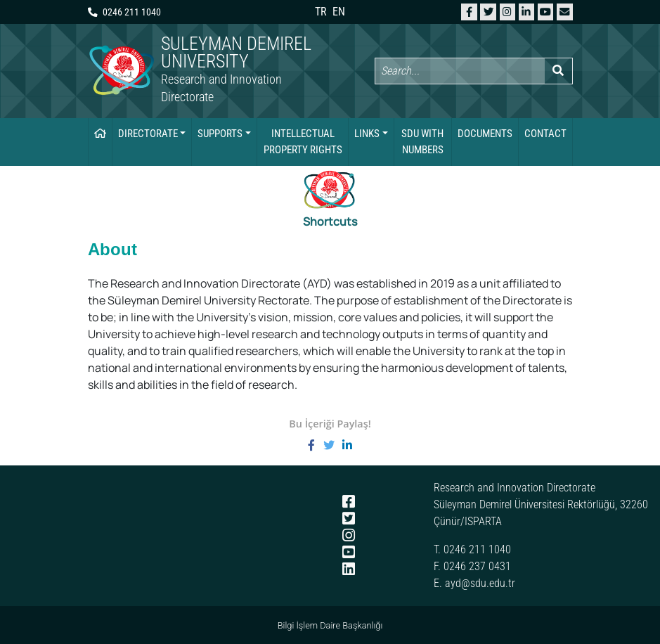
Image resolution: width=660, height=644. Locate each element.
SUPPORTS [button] (220, 134)
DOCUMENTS (485, 134)
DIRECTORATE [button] (148, 134)
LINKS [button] (367, 134)
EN (339, 12)
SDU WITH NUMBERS (422, 142)
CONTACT (545, 134)
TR (321, 12)
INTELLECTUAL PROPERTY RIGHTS (303, 142)
